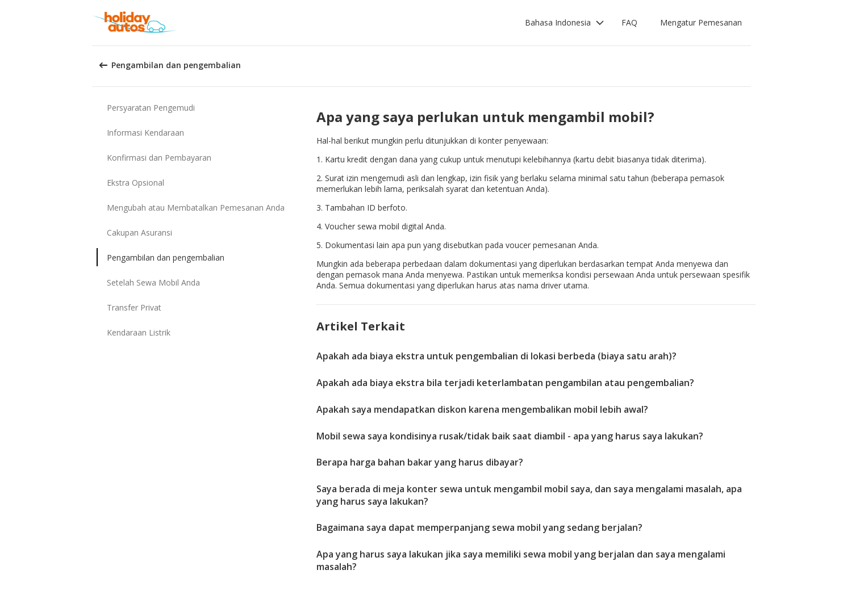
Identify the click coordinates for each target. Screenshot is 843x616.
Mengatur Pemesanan (701, 22)
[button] (565, 23)
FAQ (629, 22)
